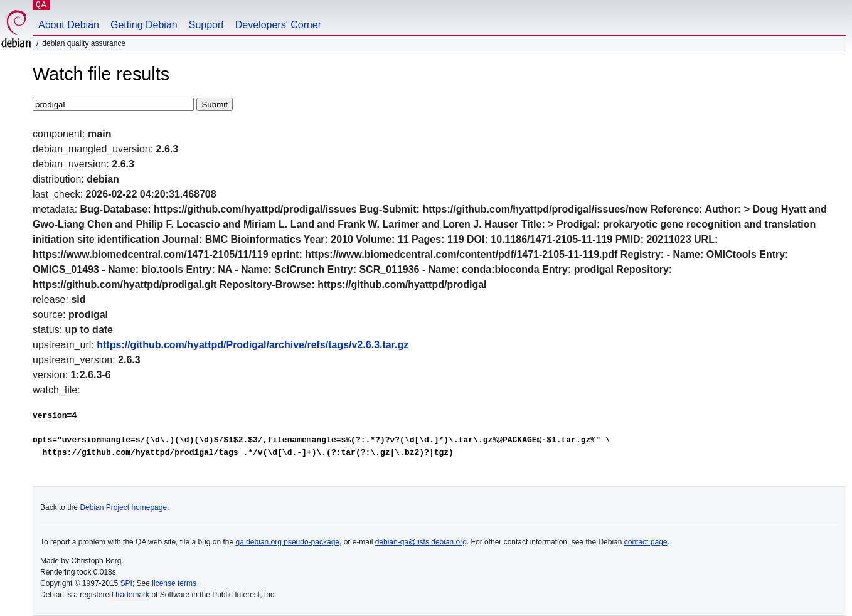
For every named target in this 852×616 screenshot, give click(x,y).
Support (206, 25)
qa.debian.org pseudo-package (288, 542)
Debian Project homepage (123, 507)
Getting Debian (144, 25)
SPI (126, 583)
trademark (132, 595)
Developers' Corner (278, 25)
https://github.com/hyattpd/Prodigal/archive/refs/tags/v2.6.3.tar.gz (253, 345)
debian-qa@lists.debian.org (421, 542)
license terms (174, 583)
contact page (646, 542)
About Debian (69, 25)
